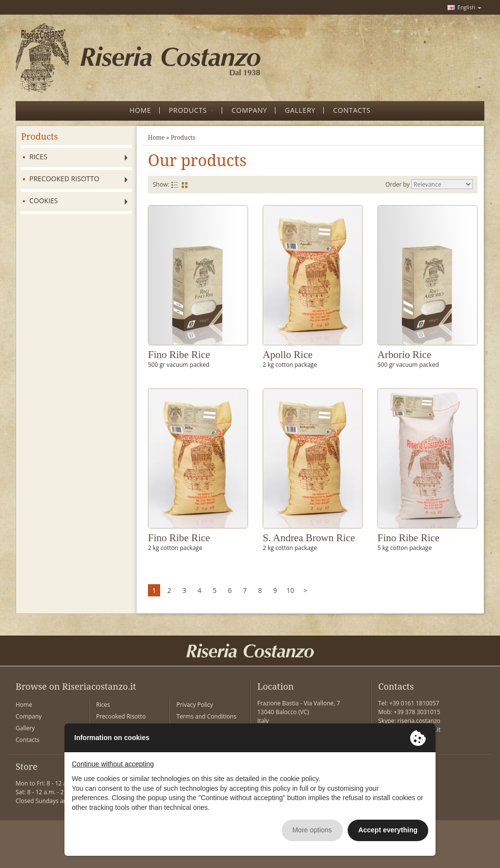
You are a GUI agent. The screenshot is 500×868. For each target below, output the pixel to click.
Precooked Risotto (64, 179)
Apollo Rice (288, 355)
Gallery (25, 728)
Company (29, 716)
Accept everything (388, 830)
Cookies (44, 201)
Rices (38, 157)
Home (156, 138)
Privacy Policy (195, 705)
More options (312, 830)
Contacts (28, 740)
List (175, 185)
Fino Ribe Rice (179, 355)
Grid (185, 185)
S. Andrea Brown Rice (309, 538)
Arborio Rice (404, 355)
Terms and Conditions (206, 716)
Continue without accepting (113, 764)
